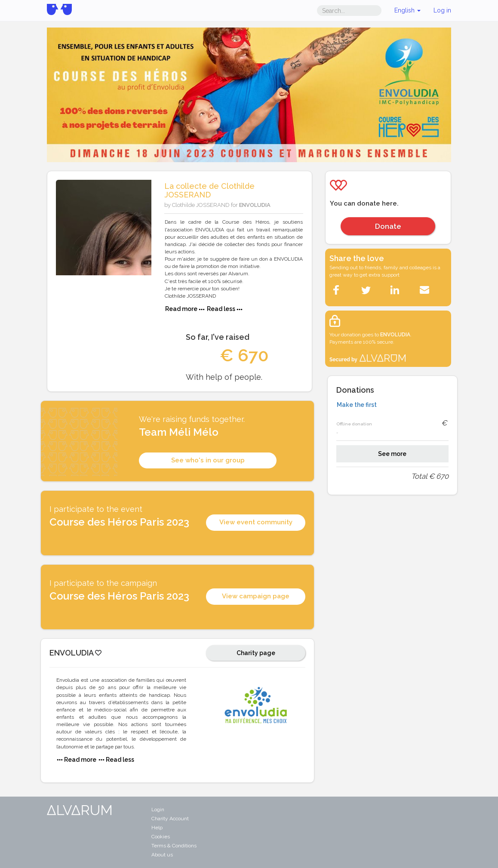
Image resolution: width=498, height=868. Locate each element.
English (407, 10)
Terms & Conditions (174, 846)
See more (392, 454)
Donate (388, 226)
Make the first (357, 405)
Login (158, 810)
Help (157, 828)
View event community (256, 522)
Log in (442, 10)
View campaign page (256, 596)
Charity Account (170, 819)
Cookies (161, 837)
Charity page (256, 653)
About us (162, 855)
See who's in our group (208, 460)
